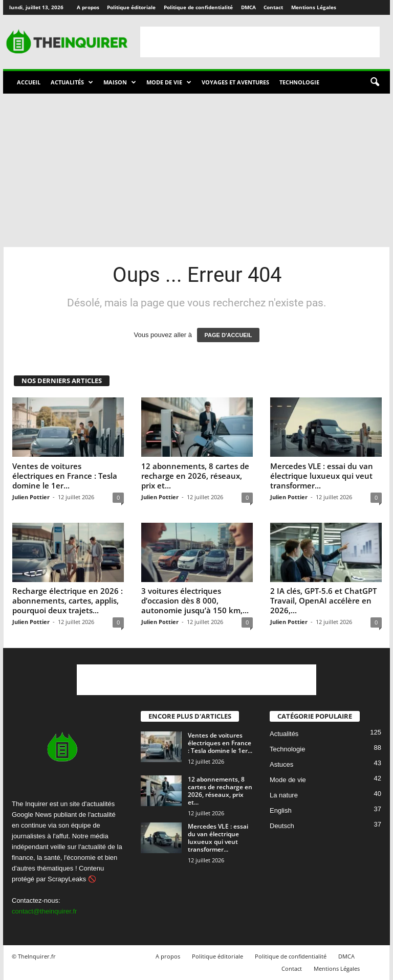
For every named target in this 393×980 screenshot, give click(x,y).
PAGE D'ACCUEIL (228, 335)
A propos (88, 7)
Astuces (281, 764)
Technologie (299, 82)
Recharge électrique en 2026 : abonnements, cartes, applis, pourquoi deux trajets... (68, 600)
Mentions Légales (314, 7)
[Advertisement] (260, 42)
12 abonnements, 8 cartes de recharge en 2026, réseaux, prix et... (195, 476)
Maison (120, 82)
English (281, 810)
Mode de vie (169, 82)
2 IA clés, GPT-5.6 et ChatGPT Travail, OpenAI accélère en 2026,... (323, 600)
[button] (375, 82)
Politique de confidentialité (198, 7)
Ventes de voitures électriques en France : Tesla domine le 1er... (65, 476)
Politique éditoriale (131, 7)
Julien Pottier (31, 497)
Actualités (72, 82)
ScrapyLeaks (67, 879)
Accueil (29, 82)
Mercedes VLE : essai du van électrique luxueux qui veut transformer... (322, 476)
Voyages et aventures (235, 82)
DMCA (248, 7)
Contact (273, 7)
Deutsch (282, 826)
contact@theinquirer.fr (44, 911)
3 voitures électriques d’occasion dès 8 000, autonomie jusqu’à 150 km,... (195, 600)
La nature (284, 795)
